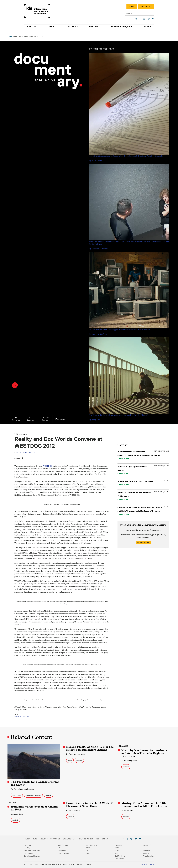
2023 (114, 851)
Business (28, 721)
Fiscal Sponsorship (37, 848)
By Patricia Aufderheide (76, 755)
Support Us (62, 839)
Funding (34, 845)
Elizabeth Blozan (29, 449)
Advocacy (92, 26)
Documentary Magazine (117, 26)
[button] (16, 381)
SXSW (70, 761)
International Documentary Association (44, 11)
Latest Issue (46, 415)
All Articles (17, 415)
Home (12, 33)
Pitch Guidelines (142, 856)
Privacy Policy (140, 865)
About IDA (38, 26)
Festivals (20, 721)
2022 (88, 851)
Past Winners (116, 859)
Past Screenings (67, 853)
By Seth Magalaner (129, 761)
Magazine (140, 845)
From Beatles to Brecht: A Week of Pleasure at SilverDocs (90, 805)
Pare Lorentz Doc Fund (39, 851)
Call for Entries (117, 856)
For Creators (73, 26)
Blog (42, 839)
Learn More (143, 539)
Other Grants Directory (39, 856)
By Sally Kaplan (127, 810)
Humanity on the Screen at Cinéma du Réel (36, 808)
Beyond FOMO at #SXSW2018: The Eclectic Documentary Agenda (90, 749)
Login (125, 7)
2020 (88, 853)
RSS (104, 839)
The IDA (34, 839)
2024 (88, 848)
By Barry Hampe (73, 810)
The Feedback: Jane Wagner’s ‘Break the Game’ (31, 783)
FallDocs (64, 848)
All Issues (32, 415)
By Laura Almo (18, 814)
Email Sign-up (76, 839)
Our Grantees (35, 853)
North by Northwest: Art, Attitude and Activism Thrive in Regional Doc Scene (144, 754)
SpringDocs (65, 851)
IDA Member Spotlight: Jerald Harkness (135, 477)
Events (55, 26)
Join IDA (141, 26)
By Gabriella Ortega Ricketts (23, 789)
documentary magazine (35, 795)
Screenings (66, 845)
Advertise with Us (92, 839)
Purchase (62, 415)
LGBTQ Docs (18, 795)
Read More (124, 455)
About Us (50, 839)
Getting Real (92, 845)
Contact (112, 839)
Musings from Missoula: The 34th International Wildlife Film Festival (144, 805)
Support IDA (139, 7)
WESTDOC (50, 462)
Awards (115, 845)
